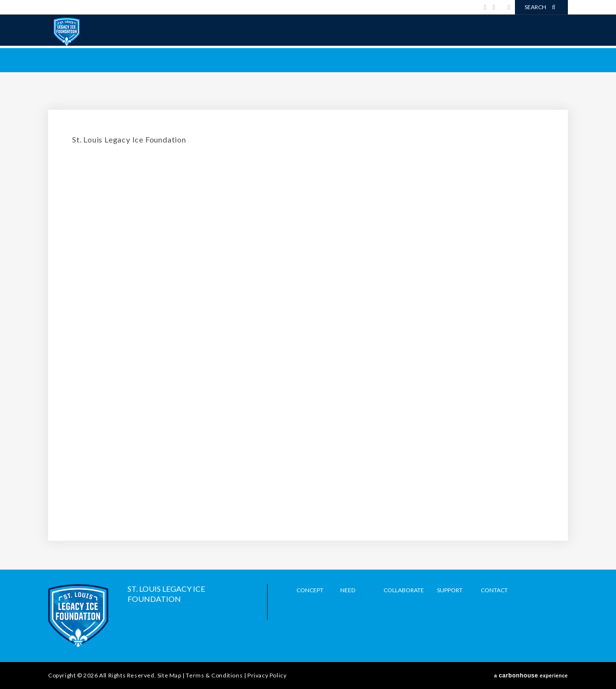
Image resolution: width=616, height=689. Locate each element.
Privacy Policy (267, 675)
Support (450, 590)
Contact (494, 590)
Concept (310, 590)
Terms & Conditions (214, 675)
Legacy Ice (67, 31)
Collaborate (404, 590)
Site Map (169, 675)
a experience (531, 676)
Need (348, 590)
